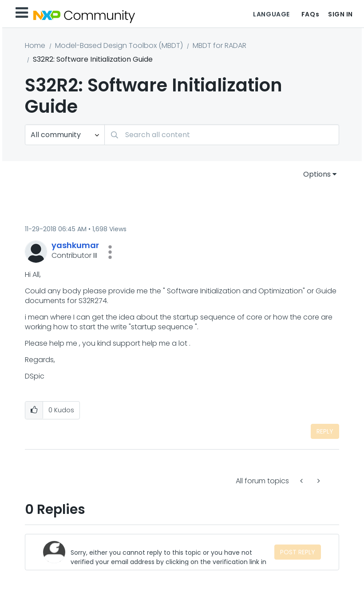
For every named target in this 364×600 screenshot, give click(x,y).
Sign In (340, 14)
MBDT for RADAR (220, 45)
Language (271, 14)
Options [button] (317, 174)
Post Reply (298, 552)
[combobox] (222, 135)
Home (35, 45)
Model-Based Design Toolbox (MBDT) (119, 45)
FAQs (310, 14)
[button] (110, 252)
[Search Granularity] (65, 135)
